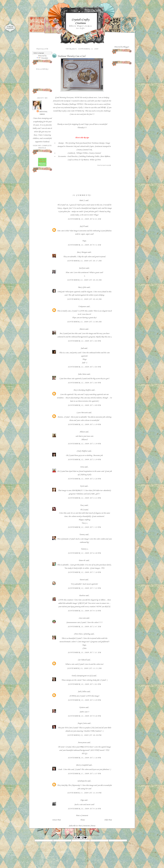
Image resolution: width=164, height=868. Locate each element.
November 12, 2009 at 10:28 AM (84, 280)
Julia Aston (82, 374)
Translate (42, 58)
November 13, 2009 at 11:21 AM (84, 668)
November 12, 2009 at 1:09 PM (84, 405)
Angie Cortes (82, 723)
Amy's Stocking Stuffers (82, 390)
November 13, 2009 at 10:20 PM (84, 735)
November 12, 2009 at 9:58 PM (84, 611)
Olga (82, 800)
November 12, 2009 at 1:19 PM (84, 424)
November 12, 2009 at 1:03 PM (84, 341)
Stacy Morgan (82, 252)
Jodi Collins (82, 692)
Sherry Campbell (82, 765)
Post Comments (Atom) (87, 826)
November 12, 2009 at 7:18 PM (84, 572)
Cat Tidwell (82, 660)
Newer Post (56, 820)
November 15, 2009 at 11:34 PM (84, 793)
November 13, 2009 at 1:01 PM (84, 684)
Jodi (82, 348)
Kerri (82, 486)
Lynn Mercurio (82, 413)
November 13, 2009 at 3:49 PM (84, 700)
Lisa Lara (82, 618)
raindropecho (82, 781)
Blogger (126, 47)
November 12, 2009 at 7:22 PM (84, 588)
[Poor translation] (84, 838)
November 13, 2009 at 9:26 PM (84, 716)
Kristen (82, 707)
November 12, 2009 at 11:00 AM (84, 322)
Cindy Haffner (82, 451)
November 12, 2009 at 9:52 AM (84, 245)
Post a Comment (82, 815)
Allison (82, 432)
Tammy (82, 535)
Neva (82, 467)
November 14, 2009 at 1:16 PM (84, 758)
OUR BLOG (79, 111)
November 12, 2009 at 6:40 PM (84, 553)
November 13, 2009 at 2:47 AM (84, 627)
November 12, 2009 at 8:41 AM (84, 219)
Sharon (82, 329)
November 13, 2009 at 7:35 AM (84, 653)
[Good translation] (78, 838)
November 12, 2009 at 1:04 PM (84, 367)
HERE (103, 108)
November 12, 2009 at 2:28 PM (84, 479)
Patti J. (82, 200)
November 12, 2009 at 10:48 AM (84, 299)
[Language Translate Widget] (43, 53)
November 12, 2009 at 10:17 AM (84, 261)
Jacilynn (82, 268)
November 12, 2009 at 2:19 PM (84, 460)
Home (83, 820)
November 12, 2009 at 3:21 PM (84, 498)
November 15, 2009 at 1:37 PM (84, 774)
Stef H (82, 226)
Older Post (108, 820)
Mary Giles (82, 287)
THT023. (80, 104)
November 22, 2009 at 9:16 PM (84, 809)
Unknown (82, 307)
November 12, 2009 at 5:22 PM (84, 527)
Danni (82, 580)
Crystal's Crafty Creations (80, 21)
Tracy (82, 505)
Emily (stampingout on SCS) (82, 676)
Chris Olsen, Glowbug (82, 634)
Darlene (82, 596)
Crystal (43, 112)
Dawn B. (82, 560)
